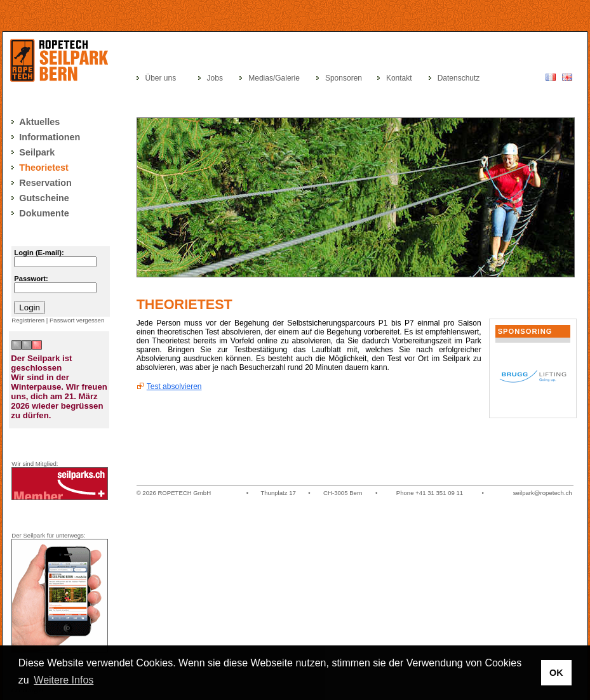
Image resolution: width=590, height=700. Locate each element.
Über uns (160, 78)
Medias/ (262, 78)
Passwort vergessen (77, 320)
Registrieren (28, 320)
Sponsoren (344, 78)
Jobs (215, 78)
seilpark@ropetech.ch (543, 493)
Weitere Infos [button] (64, 680)
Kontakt (399, 78)
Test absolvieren (174, 386)
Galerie (287, 78)
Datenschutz (459, 78)
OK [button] (556, 673)
